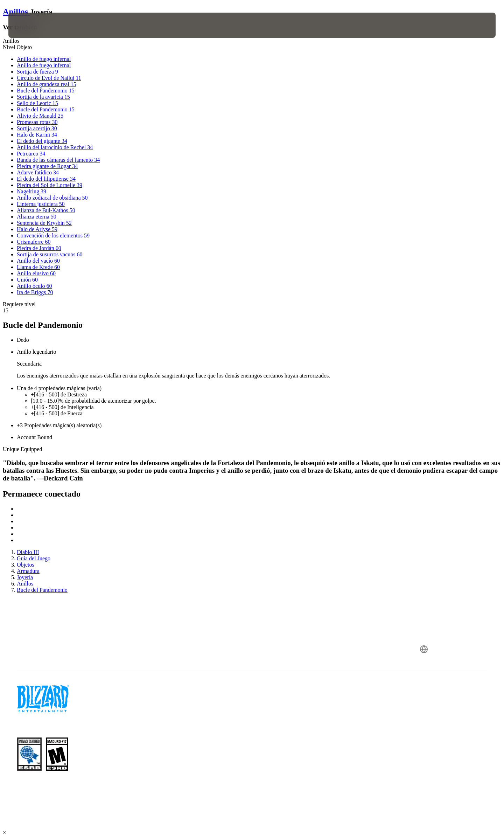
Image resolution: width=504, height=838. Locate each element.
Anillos (16, 12)
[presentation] (34, 25)
